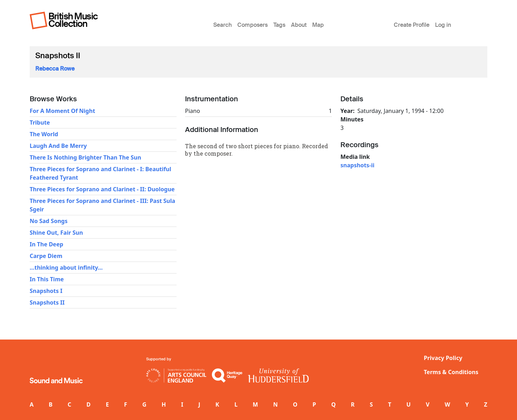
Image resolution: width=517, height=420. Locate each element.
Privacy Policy (443, 358)
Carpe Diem (46, 256)
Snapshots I (46, 291)
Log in (443, 25)
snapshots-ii (357, 165)
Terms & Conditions (451, 372)
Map (318, 25)
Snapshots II (47, 302)
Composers (252, 25)
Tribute (40, 122)
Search (222, 25)
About (299, 25)
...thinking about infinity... (66, 268)
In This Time (47, 279)
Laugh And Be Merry (58, 146)
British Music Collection (73, 20)
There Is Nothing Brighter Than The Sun (85, 157)
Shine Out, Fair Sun (56, 233)
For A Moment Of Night (62, 111)
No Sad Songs (49, 221)
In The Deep (46, 244)
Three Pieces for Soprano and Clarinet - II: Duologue (102, 189)
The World (44, 134)
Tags (279, 25)
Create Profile (412, 25)
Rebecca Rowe (55, 69)
